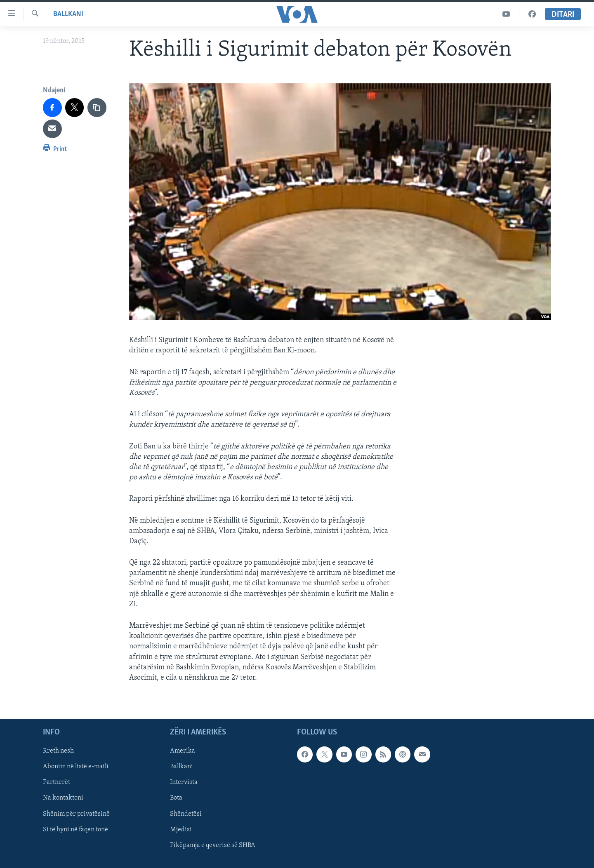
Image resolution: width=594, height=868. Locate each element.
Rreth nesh (58, 751)
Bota (176, 798)
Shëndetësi (186, 814)
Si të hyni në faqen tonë (75, 830)
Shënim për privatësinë (76, 814)
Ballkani (68, 14)
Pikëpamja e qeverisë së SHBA (213, 845)
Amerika (183, 751)
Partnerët (57, 783)
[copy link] (97, 108)
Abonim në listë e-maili (76, 767)
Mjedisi (181, 830)
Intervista (184, 783)
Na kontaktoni (63, 798)
